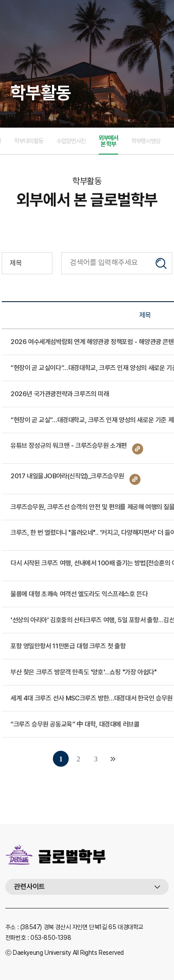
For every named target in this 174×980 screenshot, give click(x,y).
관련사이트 (30, 887)
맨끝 (113, 759)
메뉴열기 (162, 14)
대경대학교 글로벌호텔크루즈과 (60, 14)
